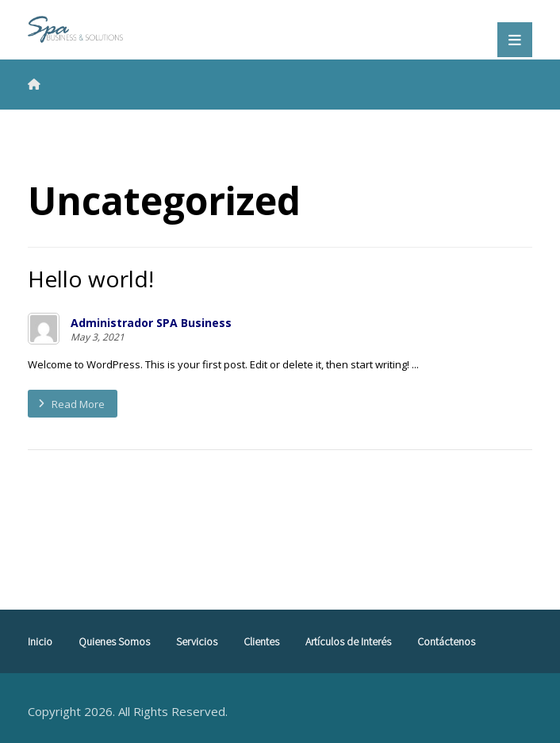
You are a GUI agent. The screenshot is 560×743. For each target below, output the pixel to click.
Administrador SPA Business (151, 323)
